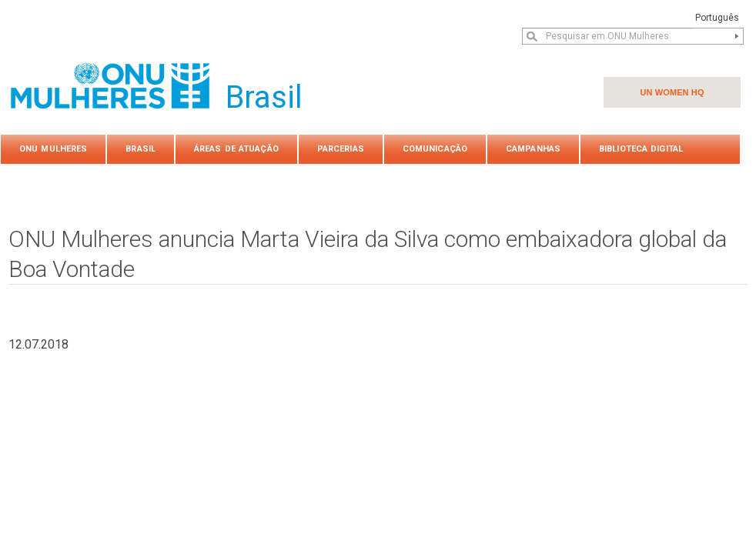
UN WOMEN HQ (672, 92)
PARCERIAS (341, 149)
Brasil (140, 149)
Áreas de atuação (236, 149)
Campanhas (533, 149)
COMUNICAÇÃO (435, 149)
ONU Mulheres (53, 149)
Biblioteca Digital (641, 149)
